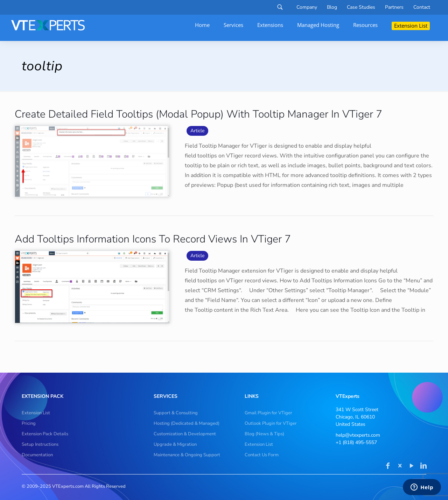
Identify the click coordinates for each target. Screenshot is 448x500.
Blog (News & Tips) (264, 434)
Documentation (37, 455)
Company (307, 7)
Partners (394, 7)
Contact (422, 7)
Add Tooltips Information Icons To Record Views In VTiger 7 (153, 239)
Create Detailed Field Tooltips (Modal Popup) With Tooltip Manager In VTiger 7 (198, 114)
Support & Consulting (176, 413)
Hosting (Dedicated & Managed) (187, 423)
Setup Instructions (40, 444)
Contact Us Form (262, 455)
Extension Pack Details (45, 434)
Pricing (29, 423)
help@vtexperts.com (358, 435)
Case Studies (361, 7)
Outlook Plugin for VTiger (271, 423)
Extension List (36, 413)
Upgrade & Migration (175, 444)
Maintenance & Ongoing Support (187, 455)
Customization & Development (185, 434)
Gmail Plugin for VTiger (268, 413)
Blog (332, 7)
